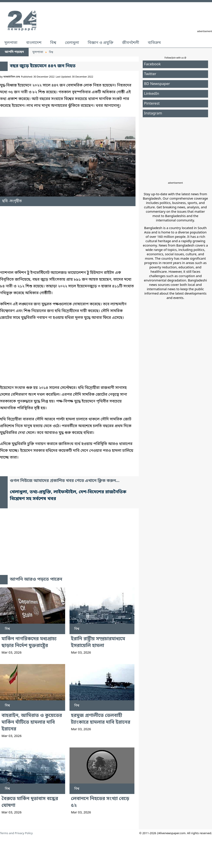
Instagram (153, 113)
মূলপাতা (11, 43)
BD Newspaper (157, 84)
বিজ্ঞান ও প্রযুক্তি (101, 43)
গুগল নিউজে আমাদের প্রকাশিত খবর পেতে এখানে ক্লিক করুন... (65, 481)
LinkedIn (152, 94)
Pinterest (152, 104)
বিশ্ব (53, 43)
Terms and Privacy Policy (16, 833)
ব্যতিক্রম (154, 43)
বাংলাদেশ (34, 43)
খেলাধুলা (72, 43)
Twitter (150, 74)
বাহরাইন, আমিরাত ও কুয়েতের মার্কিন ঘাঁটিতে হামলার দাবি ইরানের (32, 722)
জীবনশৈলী (130, 43)
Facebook (152, 64)
